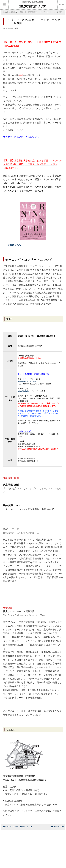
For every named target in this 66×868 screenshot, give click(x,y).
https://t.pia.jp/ (23, 391)
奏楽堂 (13, 12)
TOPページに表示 (10, 827)
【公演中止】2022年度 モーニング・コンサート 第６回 (40, 12)
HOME (6, 12)
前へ (23, 827)
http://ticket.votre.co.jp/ (27, 381)
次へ (29, 827)
